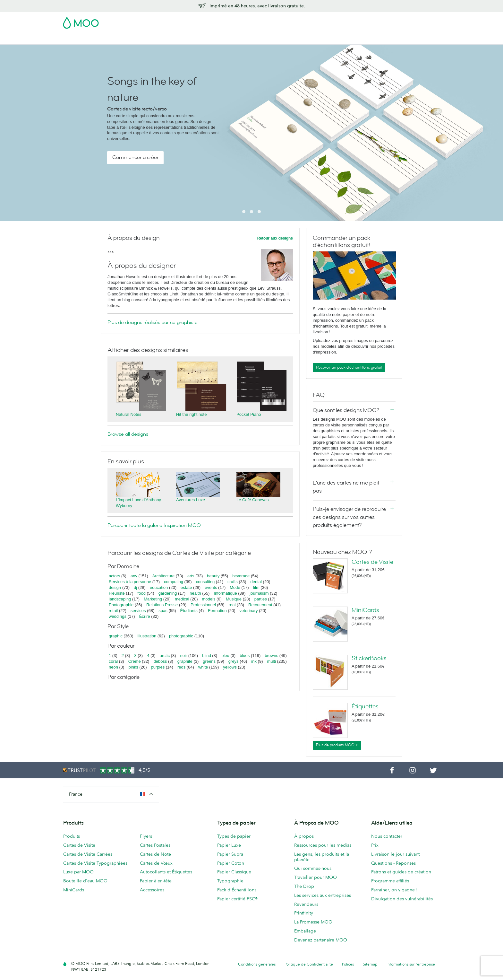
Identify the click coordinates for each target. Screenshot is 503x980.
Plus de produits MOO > (337, 745)
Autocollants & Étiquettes (195, 39)
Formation (217, 611)
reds (181, 667)
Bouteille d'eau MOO (85, 881)
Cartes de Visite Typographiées (95, 863)
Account (340, 21)
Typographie (230, 881)
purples (158, 667)
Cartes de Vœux (156, 863)
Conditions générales (257, 964)
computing (174, 582)
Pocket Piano (249, 414)
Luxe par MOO (78, 872)
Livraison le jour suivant (395, 854)
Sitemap (370, 964)
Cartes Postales (143, 39)
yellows (230, 667)
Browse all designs (128, 434)
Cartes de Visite (102, 39)
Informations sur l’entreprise (411, 964)
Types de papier (234, 836)
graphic (116, 636)
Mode (235, 587)
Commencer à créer (135, 157)
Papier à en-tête (156, 881)
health (195, 593)
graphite (185, 661)
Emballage (305, 931)
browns (271, 656)
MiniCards (365, 610)
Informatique (225, 593)
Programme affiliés (390, 881)
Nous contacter (387, 836)
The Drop (304, 886)
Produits (72, 836)
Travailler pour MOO (315, 877)
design (115, 587)
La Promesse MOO (313, 922)
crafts (233, 582)
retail (113, 611)
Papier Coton (231, 863)
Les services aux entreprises (323, 895)
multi (271, 661)
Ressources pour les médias (323, 845)
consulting (205, 582)
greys (234, 661)
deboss (160, 661)
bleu (225, 656)
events (211, 587)
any (134, 576)
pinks (133, 667)
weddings (118, 616)
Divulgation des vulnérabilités (402, 899)
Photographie (121, 605)
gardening (168, 593)
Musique (234, 599)
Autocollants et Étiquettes (166, 872)
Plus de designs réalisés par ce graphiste (153, 322)
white (203, 667)
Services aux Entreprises (338, 39)
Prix (375, 845)
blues (245, 656)
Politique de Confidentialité (309, 964)
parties (261, 599)
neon (113, 667)
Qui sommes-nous (313, 868)
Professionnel (203, 605)
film (256, 587)
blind (206, 656)
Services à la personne (130, 582)
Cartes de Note (155, 854)
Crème (135, 661)
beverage (241, 576)
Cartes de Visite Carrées (88, 854)
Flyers (236, 39)
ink (254, 661)
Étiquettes (365, 706)
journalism (259, 593)
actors (114, 576)
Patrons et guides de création (401, 872)
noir (184, 656)
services (138, 611)
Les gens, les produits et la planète (322, 857)
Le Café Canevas (252, 500)
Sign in (362, 21)
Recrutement (260, 605)
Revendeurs (306, 904)
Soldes (70, 39)
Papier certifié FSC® (237, 899)
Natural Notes (128, 414)
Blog (377, 39)
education (159, 587)
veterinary (249, 611)
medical (182, 599)
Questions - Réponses (393, 863)
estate (186, 587)
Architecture (163, 576)
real (232, 605)
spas (163, 611)
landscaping (120, 599)
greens (209, 661)
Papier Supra (230, 854)
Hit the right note (191, 414)
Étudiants (189, 611)
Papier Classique (234, 872)
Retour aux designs (275, 238)
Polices (348, 964)
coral (113, 661)
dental (256, 582)
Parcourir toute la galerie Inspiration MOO (154, 525)
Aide (394, 39)
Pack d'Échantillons (305, 21)
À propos (304, 836)
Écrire (145, 616)
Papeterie (260, 39)
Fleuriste (117, 593)
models (209, 599)
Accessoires (291, 39)
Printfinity (304, 913)
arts (191, 576)
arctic (165, 656)
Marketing (153, 599)
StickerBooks (369, 658)
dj (135, 587)
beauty (213, 576)
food (142, 593)
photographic (181, 636)
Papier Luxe (229, 845)
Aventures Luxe (191, 500)
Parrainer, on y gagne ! (394, 890)
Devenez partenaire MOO (321, 940)
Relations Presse (162, 605)
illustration (147, 636)
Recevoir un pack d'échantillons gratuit (349, 367)
